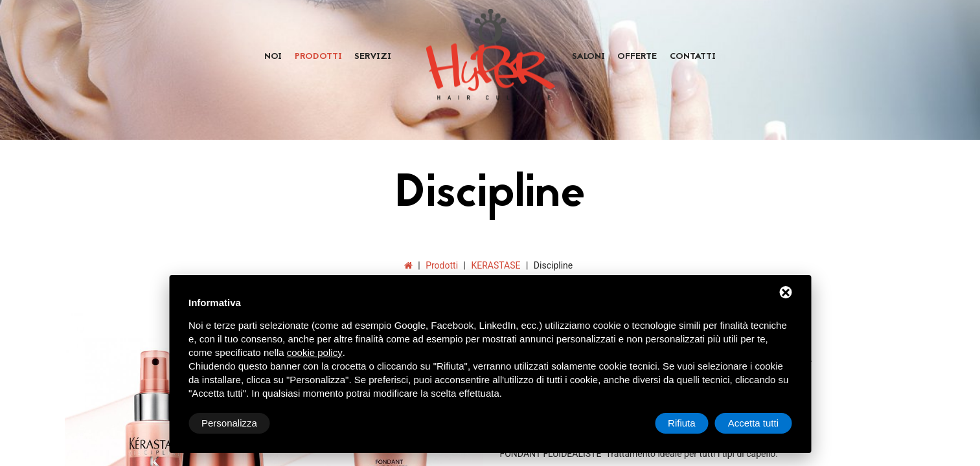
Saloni (588, 57)
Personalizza (229, 423)
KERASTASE (496, 265)
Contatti (693, 57)
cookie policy (315, 352)
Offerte (637, 57)
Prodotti (318, 57)
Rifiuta (682, 423)
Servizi (373, 57)
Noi (273, 57)
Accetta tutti (753, 423)
